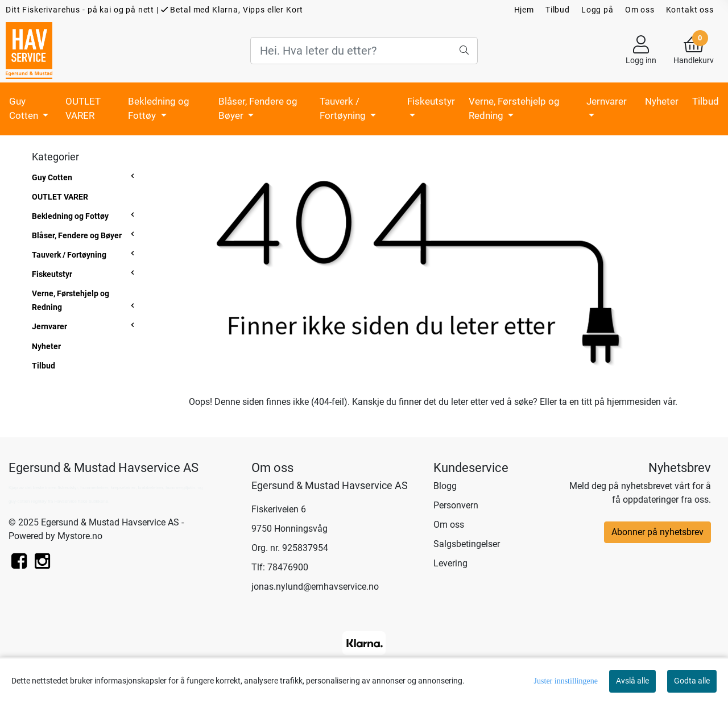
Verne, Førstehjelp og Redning (514, 109)
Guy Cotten (25, 109)
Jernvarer (607, 101)
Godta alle (692, 681)
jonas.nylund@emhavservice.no (315, 587)
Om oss (640, 10)
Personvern (456, 505)
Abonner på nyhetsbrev (657, 532)
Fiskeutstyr (431, 101)
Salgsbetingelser (467, 544)
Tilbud (558, 10)
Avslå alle (632, 681)
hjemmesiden (634, 402)
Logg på (597, 10)
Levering (450, 563)
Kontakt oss (690, 10)
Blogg (445, 486)
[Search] (364, 51)
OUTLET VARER (83, 109)
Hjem (524, 10)
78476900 (288, 567)
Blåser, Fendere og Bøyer (258, 109)
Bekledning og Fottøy (159, 109)
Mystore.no (80, 536)
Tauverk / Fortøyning (344, 109)
